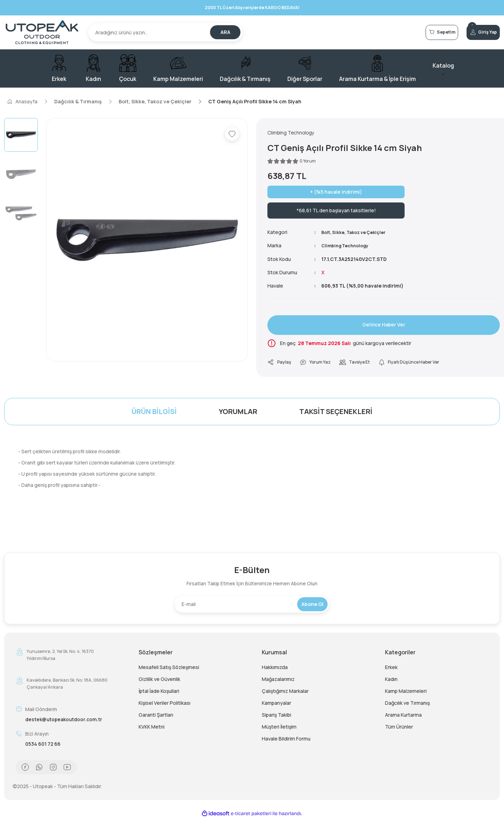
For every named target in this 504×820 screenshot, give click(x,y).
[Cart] (416, 32)
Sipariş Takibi (276, 716)
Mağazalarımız (278, 680)
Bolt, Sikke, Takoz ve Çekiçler (358, 233)
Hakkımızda (275, 669)
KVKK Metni (152, 728)
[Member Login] (474, 32)
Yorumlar (238, 413)
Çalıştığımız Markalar (285, 692)
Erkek (391, 669)
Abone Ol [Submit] (312, 605)
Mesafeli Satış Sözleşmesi (169, 669)
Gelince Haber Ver (384, 326)
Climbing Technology (348, 246)
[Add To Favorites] (232, 134)
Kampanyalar (276, 704)
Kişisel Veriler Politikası (164, 704)
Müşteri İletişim (279, 728)
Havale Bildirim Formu (286, 740)
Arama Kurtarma (403, 716)
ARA (225, 32)
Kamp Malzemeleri (406, 692)
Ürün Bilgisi (154, 413)
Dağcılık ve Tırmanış (407, 704)
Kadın (391, 680)
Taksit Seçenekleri (336, 413)
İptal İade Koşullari (159, 692)
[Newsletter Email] (252, 606)
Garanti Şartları (156, 716)
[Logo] (42, 32)
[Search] (165, 32)
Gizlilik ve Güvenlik (159, 680)
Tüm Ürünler (399, 728)
